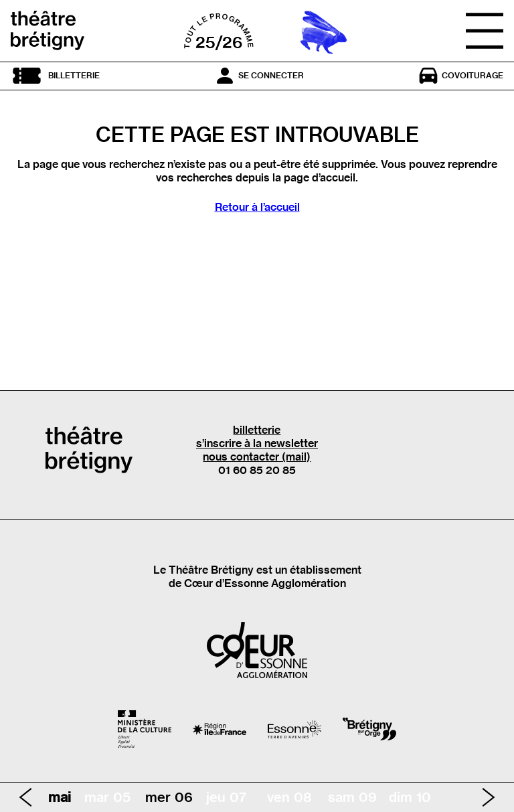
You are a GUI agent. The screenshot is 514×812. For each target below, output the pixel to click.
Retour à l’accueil (257, 207)
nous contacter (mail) (257, 457)
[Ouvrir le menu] (485, 31)
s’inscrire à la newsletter (257, 443)
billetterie (257, 430)
